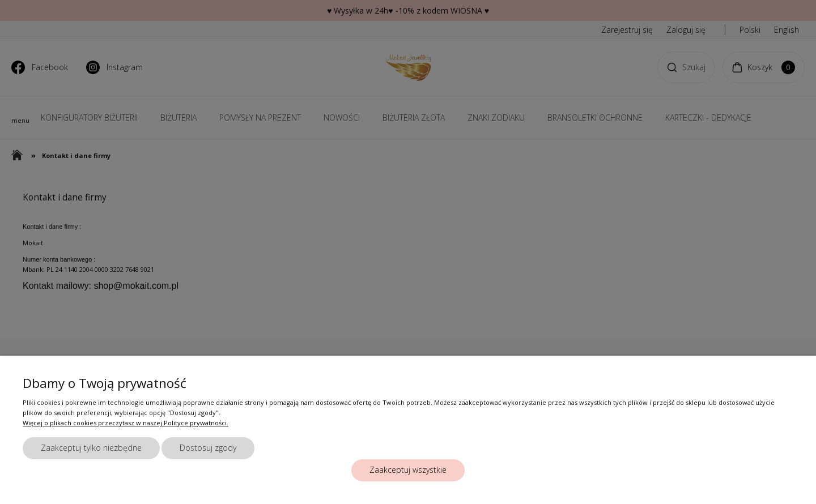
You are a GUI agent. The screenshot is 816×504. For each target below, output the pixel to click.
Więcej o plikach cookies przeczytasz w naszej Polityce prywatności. (126, 423)
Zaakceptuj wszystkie (408, 470)
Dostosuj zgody (208, 448)
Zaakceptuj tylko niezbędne (91, 448)
